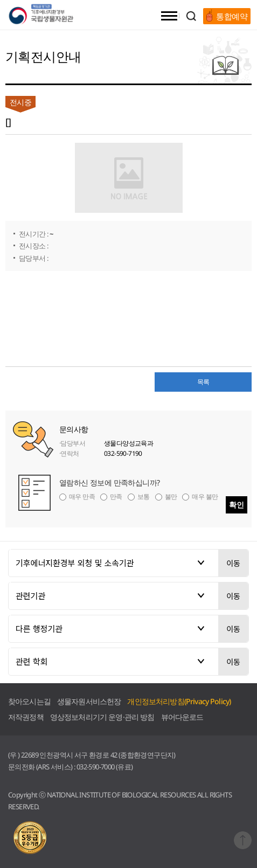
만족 (116, 497)
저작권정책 (26, 717)
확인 (237, 505)
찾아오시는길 (29, 701)
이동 (233, 563)
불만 (171, 497)
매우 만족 (82, 497)
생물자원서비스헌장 (89, 701)
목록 (203, 382)
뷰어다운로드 (182, 717)
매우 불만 (205, 497)
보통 (144, 497)
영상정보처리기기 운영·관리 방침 (102, 717)
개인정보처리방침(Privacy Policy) (179, 701)
